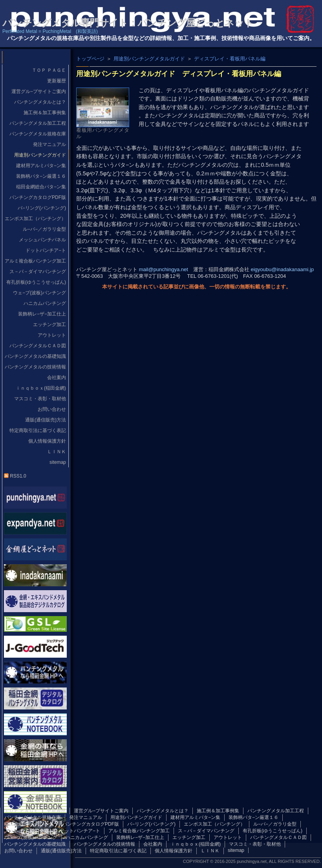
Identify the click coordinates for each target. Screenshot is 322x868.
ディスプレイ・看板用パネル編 (230, 59)
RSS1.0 (15, 476)
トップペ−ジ (90, 59)
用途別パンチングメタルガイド (149, 59)
